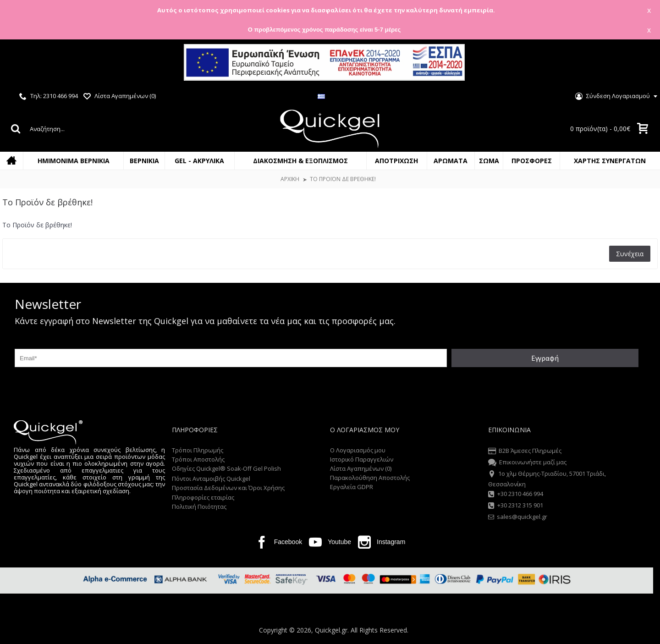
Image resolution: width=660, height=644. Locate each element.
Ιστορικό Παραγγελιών (362, 459)
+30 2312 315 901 (516, 506)
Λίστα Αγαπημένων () (361, 468)
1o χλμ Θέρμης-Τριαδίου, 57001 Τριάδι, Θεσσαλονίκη (547, 479)
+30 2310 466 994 (516, 495)
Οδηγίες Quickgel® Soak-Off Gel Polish (226, 468)
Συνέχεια (630, 254)
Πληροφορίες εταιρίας (203, 497)
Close (641, 63)
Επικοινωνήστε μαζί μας (527, 463)
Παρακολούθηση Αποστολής (370, 478)
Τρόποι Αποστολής (198, 459)
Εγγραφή (545, 358)
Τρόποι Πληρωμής (198, 450)
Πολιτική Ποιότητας (199, 506)
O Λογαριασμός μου (358, 450)
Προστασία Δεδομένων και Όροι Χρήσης (228, 488)
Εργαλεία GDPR (352, 487)
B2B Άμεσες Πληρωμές (525, 451)
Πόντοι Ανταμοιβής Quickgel (211, 479)
